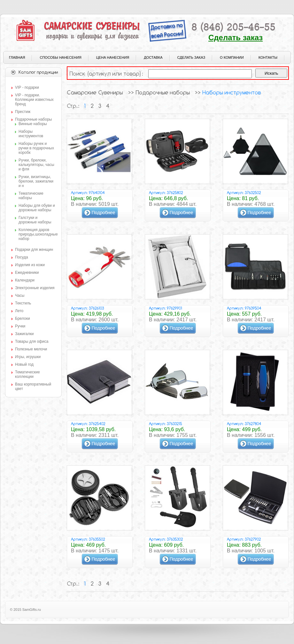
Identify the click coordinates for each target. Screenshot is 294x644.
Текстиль (23, 303)
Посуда (22, 257)
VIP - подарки (27, 87)
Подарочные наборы (33, 119)
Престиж (23, 112)
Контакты (268, 57)
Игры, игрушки (28, 357)
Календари (25, 280)
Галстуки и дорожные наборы (35, 220)
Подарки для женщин (34, 250)
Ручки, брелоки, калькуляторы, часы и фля (36, 165)
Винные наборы (33, 124)
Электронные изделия (35, 288)
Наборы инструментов (31, 134)
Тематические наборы (31, 196)
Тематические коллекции (27, 374)
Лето (19, 311)
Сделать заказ (236, 37)
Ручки (20, 326)
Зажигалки (24, 334)
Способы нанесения (60, 57)
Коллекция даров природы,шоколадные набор (38, 234)
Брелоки (23, 318)
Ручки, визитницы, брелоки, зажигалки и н (36, 181)
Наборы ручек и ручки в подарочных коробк (36, 148)
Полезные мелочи (31, 349)
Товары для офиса (32, 341)
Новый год (24, 364)
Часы (20, 296)
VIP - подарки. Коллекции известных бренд (34, 100)
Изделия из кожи (30, 265)
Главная (17, 57)
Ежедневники (27, 273)
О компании (232, 57)
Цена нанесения (113, 57)
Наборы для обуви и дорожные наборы (37, 208)
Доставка (153, 57)
